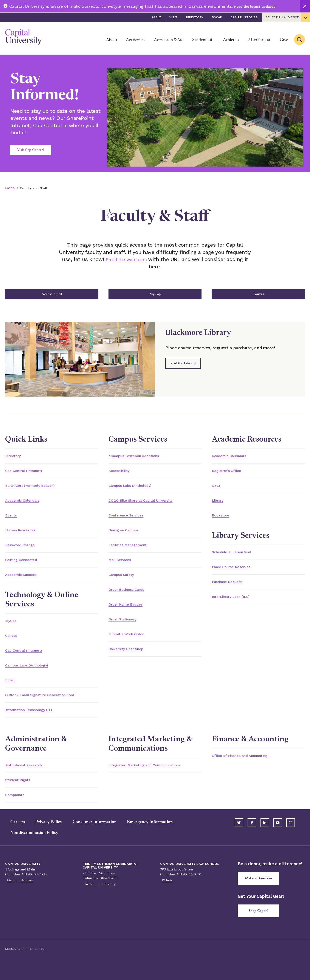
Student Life (203, 40)
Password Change (24, 550)
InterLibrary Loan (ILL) (236, 603)
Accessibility (122, 474)
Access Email (53, 295)
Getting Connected (25, 566)
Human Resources (24, 535)
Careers (12, 833)
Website (88, 895)
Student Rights (21, 790)
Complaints (17, 805)
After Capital (260, 40)
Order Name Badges (130, 611)
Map (9, 892)
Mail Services (122, 566)
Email (11, 688)
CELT (217, 489)
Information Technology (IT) (35, 719)
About (112, 40)
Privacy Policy (44, 833)
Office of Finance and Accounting (247, 765)
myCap (217, 17)
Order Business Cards (131, 596)
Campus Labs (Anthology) (33, 673)
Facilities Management (132, 550)
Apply (156, 17)
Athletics (231, 40)
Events (12, 520)
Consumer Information (89, 833)
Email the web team (126, 259)
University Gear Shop (131, 657)
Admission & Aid (169, 40)
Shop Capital (260, 923)
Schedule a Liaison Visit (237, 557)
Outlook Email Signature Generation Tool (49, 704)
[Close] (305, 6)
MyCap (157, 295)
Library (219, 504)
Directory (195, 17)
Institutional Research (29, 774)
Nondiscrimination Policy (29, 843)
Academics (136, 40)
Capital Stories (244, 17)
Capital (11, 188)
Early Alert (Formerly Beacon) (37, 489)
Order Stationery (126, 627)
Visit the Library (183, 366)
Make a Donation (260, 890)
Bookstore (223, 520)
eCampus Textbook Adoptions (140, 459)
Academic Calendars (27, 504)
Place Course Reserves (236, 572)
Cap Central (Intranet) (29, 474)
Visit (173, 17)
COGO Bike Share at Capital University (149, 504)
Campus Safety (125, 581)
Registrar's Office (230, 474)
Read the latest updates (259, 6)
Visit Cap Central (31, 150)
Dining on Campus (128, 535)
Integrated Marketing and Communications (154, 774)
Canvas (260, 295)
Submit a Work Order (131, 642)
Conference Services (130, 520)
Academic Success (24, 581)
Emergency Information (145, 833)
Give (284, 40)
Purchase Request (231, 587)
